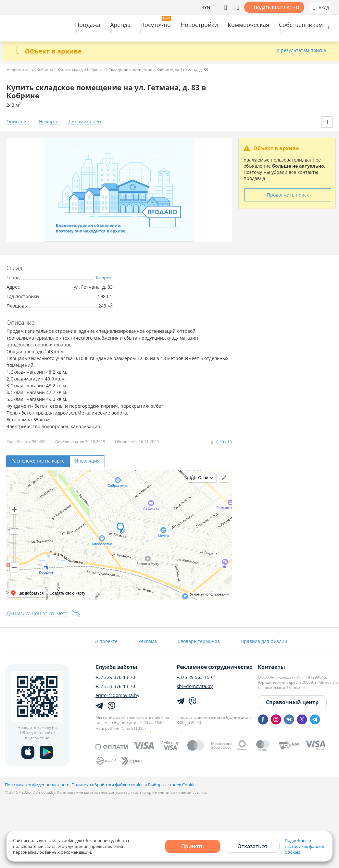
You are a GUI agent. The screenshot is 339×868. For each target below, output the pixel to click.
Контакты (271, 667)
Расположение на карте (38, 461)
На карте (49, 122)
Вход (321, 7)
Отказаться (252, 846)
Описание (18, 122)
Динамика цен (85, 122)
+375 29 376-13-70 (115, 677)
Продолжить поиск (288, 195)
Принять (193, 846)
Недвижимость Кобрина (30, 70)
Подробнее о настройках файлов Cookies (304, 846)
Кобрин (104, 277)
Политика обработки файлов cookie (107, 785)
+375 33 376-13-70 (115, 686)
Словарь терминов (199, 641)
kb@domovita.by (195, 686)
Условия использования (210, 594)
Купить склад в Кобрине (81, 70)
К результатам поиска (301, 50)
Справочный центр (292, 702)
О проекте (106, 641)
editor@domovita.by (117, 695)
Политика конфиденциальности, (38, 785)
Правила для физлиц (264, 641)
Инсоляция (87, 461)
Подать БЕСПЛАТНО (277, 7)
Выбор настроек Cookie (172, 785)
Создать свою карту (67, 593)
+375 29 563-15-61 (196, 677)
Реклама (148, 641)
